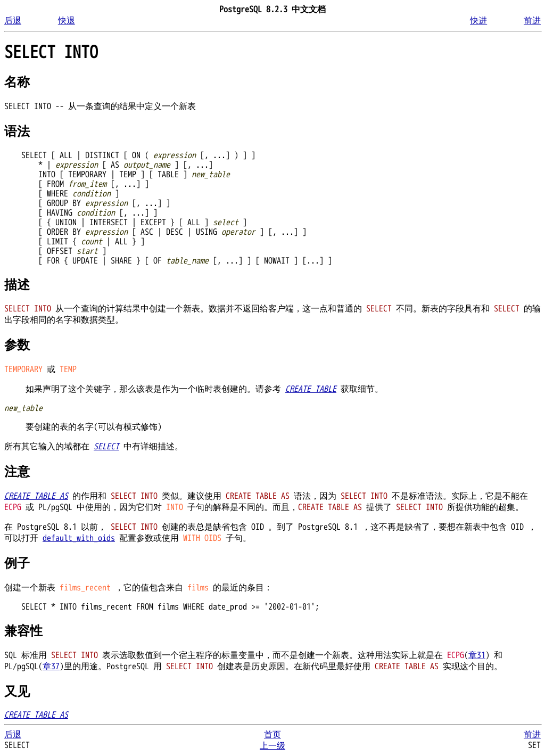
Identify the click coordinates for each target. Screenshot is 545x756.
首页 (272, 735)
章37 (51, 667)
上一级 (272, 746)
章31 (477, 655)
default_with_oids (79, 538)
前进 (532, 21)
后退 (13, 21)
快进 (478, 21)
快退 (67, 21)
